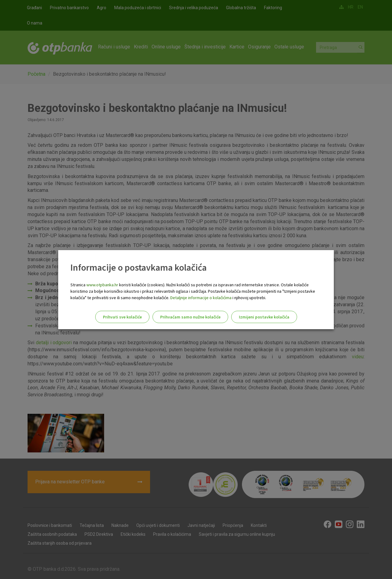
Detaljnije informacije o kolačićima (201, 298)
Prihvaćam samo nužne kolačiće (190, 317)
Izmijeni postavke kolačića (264, 317)
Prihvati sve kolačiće (122, 317)
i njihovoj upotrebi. (249, 298)
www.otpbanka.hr (102, 285)
